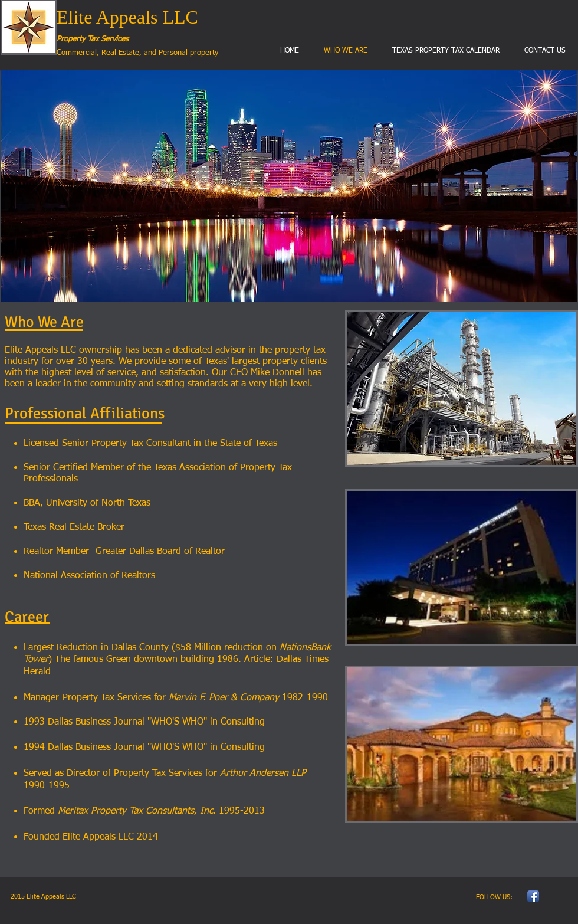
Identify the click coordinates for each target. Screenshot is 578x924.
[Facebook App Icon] (533, 896)
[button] (289, 186)
